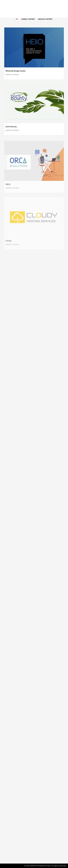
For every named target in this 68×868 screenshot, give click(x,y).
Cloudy (9, 247)
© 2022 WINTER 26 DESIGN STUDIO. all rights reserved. (45, 866)
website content (12, 132)
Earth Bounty (11, 129)
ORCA (8, 190)
